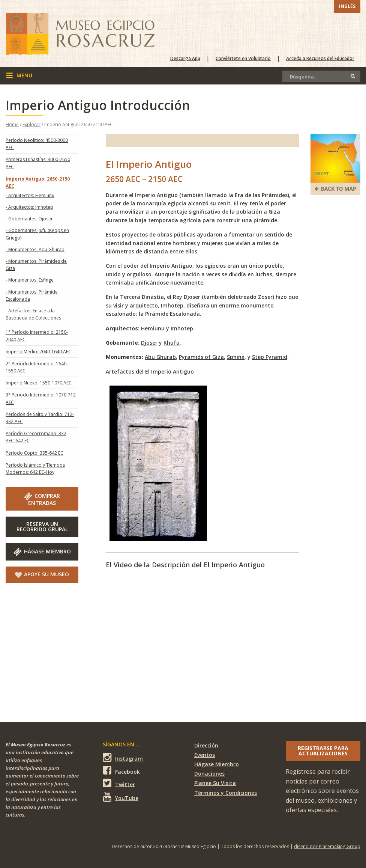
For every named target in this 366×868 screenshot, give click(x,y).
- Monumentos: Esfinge (30, 280)
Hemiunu (153, 328)
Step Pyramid (270, 357)
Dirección (206, 745)
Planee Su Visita (215, 783)
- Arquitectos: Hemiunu (30, 195)
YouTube (121, 797)
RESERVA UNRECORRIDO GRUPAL (42, 527)
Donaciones (209, 774)
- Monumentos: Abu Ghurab (35, 249)
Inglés (347, 6)
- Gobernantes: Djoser (29, 219)
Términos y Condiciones (226, 793)
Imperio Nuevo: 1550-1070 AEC (39, 383)
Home (12, 124)
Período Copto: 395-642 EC (34, 453)
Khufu (172, 343)
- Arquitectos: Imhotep (29, 207)
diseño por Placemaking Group (327, 846)
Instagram (123, 757)
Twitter (119, 783)
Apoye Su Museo (42, 574)
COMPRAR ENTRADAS (42, 499)
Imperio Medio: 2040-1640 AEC (38, 352)
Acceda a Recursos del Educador (320, 59)
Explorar (31, 124)
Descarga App (185, 59)
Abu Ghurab (160, 357)
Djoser (149, 343)
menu (19, 75)
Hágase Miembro (42, 552)
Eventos (205, 755)
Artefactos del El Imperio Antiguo (150, 371)
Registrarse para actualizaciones (323, 751)
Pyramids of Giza (201, 357)
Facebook (121, 771)
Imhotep (182, 328)
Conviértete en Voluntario (243, 59)
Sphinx (236, 357)
